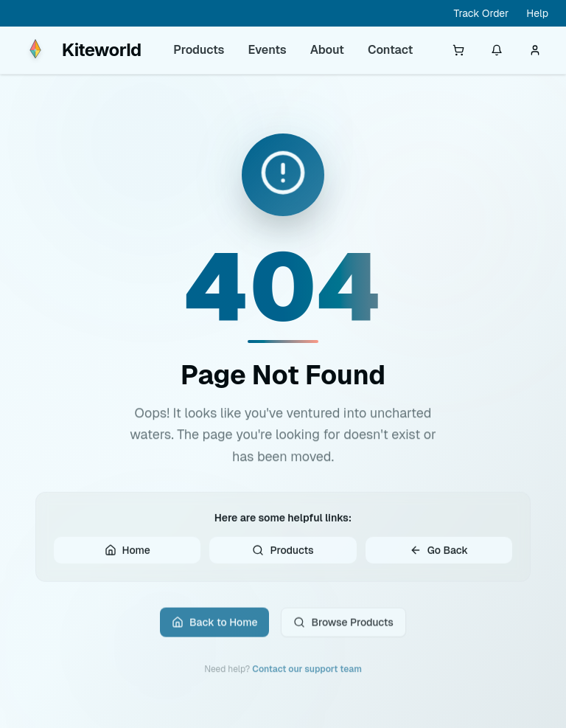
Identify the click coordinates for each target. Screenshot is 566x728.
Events (268, 50)
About (327, 50)
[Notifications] (497, 50)
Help (537, 13)
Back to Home (214, 628)
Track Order (481, 13)
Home (127, 554)
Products (199, 50)
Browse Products (343, 628)
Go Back (439, 554)
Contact (390, 50)
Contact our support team (307, 675)
